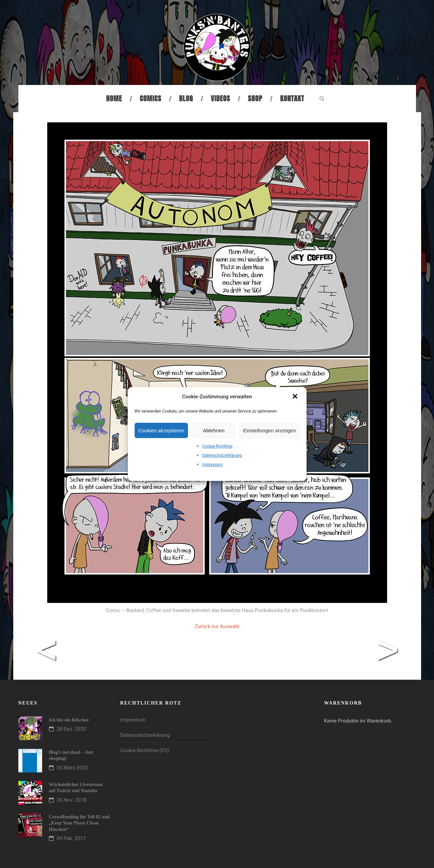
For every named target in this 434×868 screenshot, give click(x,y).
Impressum (212, 465)
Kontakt (292, 98)
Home (114, 98)
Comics (150, 98)
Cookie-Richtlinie (217, 446)
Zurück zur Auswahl (217, 626)
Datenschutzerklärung (222, 455)
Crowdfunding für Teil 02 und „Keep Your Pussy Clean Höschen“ (79, 823)
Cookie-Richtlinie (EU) (145, 750)
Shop (255, 98)
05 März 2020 (72, 768)
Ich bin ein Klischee (69, 720)
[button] (296, 397)
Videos (220, 98)
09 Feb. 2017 (72, 838)
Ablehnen (214, 430)
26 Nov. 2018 (72, 800)
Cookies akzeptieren (161, 430)
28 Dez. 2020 (72, 729)
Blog (186, 98)
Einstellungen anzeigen (269, 430)
